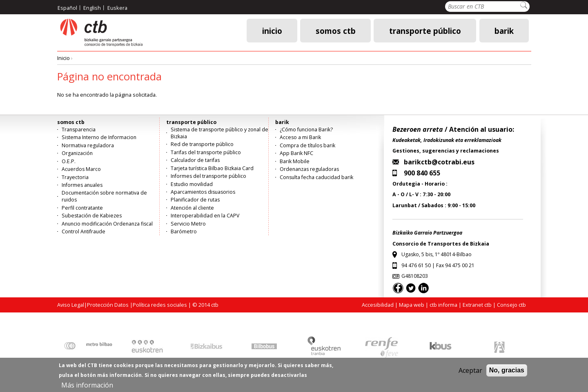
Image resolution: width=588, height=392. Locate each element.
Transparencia (79, 130)
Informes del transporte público (208, 176)
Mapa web (412, 305)
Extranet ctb (477, 305)
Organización (77, 153)
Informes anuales (82, 185)
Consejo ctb (511, 305)
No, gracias (507, 373)
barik (504, 30)
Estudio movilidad (192, 184)
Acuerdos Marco (81, 169)
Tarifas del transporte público (206, 152)
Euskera (117, 8)
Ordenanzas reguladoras (309, 169)
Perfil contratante (82, 208)
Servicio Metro (188, 224)
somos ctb (336, 30)
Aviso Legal (71, 305)
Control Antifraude (84, 231)
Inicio (272, 30)
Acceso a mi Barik (300, 137)
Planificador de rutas (195, 200)
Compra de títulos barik (307, 145)
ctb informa (443, 305)
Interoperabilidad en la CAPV (205, 216)
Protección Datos (108, 305)
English (92, 8)
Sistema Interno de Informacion (99, 137)
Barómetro (184, 231)
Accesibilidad (378, 305)
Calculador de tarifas (195, 160)
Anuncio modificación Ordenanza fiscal (107, 224)
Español (67, 8)
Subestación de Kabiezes (92, 216)
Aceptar (470, 373)
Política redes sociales (160, 305)
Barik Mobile (295, 161)
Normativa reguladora (88, 145)
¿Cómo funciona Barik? (306, 130)
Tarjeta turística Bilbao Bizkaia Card (212, 168)
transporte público (425, 30)
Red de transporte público (202, 144)
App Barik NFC (296, 153)
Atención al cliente (192, 208)
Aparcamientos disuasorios (203, 192)
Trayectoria (75, 177)
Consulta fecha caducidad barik (316, 177)
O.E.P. (69, 161)
